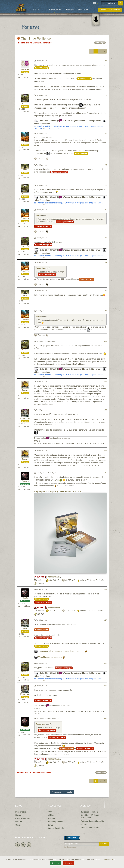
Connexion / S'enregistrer (110, 10)
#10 (106, 311)
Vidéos (51, 815)
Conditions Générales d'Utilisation (90, 816)
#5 (106, 185)
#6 (106, 210)
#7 (106, 238)
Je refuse (69, 863)
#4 (106, 165)
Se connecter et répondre (62, 792)
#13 (106, 410)
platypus (25, 69)
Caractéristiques (23, 818)
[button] (95, 3)
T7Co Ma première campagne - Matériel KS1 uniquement (61, 651)
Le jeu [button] (38, 10)
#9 (106, 291)
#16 (106, 589)
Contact (84, 824)
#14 (106, 451)
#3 (106, 133)
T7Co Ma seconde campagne (50, 657)
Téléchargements (55, 822)
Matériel (19, 822)
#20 (106, 718)
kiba (25, 629)
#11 (106, 341)
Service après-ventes (90, 828)
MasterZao (25, 104)
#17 (106, 620)
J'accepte (56, 863)
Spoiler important (59, 172)
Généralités (47, 43)
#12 (106, 382)
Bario (25, 170)
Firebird (25, 481)
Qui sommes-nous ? (89, 812)
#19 (106, 686)
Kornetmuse (25, 418)
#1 (106, 61)
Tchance (25, 390)
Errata (51, 825)
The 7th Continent (34, 43)
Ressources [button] (55, 11)
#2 (106, 95)
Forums (70, 10)
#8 (106, 263)
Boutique (83, 10)
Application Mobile (56, 828)
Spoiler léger (41, 68)
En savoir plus (109, 860)
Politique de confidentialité (92, 821)
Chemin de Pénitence (34, 38)
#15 (106, 473)
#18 (106, 663)
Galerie (18, 825)
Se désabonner (70, 847)
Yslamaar (25, 142)
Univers (19, 815)
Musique (52, 818)
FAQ (50, 812)
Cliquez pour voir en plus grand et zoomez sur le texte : (70, 532)
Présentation (21, 812)
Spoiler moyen (87, 279)
